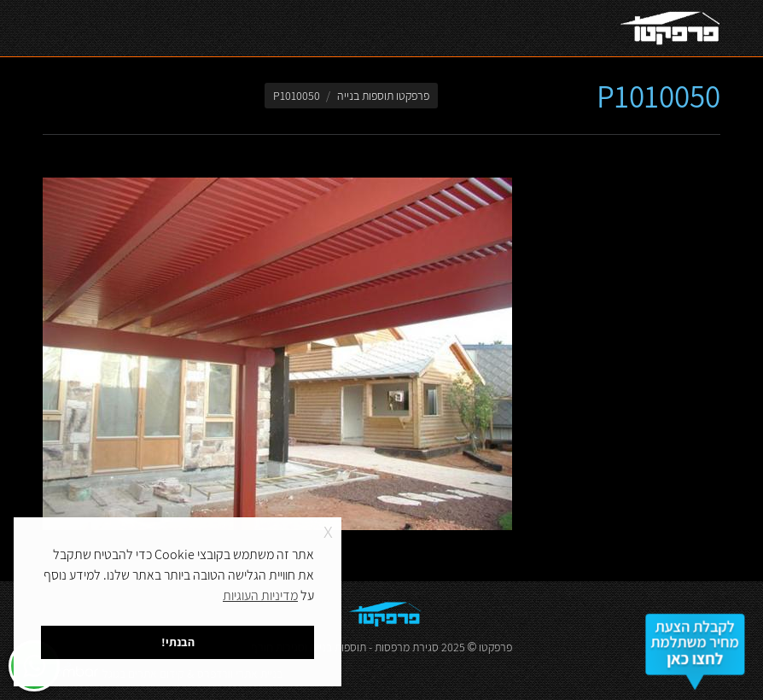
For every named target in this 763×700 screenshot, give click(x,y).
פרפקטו (495, 647)
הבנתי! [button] (178, 642)
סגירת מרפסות (407, 647)
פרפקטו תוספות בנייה (383, 96)
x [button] (328, 530)
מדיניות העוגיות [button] (260, 595)
